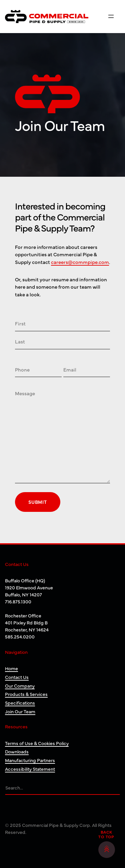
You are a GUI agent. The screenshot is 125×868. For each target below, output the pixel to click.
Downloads (17, 751)
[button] (107, 850)
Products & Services (26, 694)
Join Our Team (20, 711)
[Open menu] (111, 16)
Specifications (20, 703)
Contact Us (17, 677)
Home (11, 668)
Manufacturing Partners (30, 760)
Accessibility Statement (30, 769)
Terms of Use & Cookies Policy (37, 743)
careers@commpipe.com (80, 262)
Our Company (20, 686)
